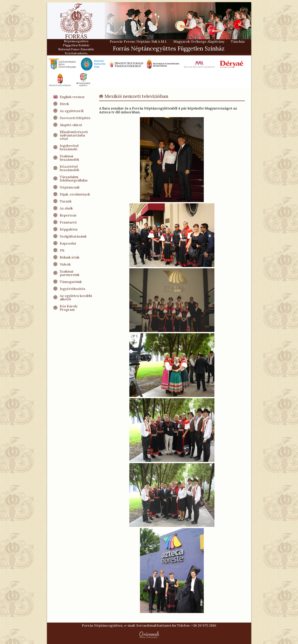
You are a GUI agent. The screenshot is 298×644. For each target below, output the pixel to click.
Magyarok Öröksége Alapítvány (199, 41)
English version (72, 97)
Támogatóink (71, 282)
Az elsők (66, 208)
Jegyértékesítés (73, 289)
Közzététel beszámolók (69, 168)
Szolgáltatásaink (73, 236)
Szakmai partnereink (70, 273)
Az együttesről (72, 111)
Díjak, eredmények (75, 194)
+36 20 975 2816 (204, 625)
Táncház (238, 41)
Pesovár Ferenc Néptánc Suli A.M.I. (138, 41)
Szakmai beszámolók (69, 158)
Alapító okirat (71, 125)
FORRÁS (76, 38)
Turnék (66, 201)
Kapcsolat (68, 243)
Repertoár (68, 215)
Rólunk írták (70, 257)
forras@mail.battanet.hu (156, 625)
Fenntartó (68, 222)
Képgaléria (69, 229)
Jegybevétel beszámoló (69, 147)
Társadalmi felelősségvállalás (74, 179)
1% (62, 250)
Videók (65, 264)
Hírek (64, 104)
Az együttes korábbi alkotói (76, 297)
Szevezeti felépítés (75, 118)
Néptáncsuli (70, 187)
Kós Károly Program (69, 308)
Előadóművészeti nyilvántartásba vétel (74, 135)
